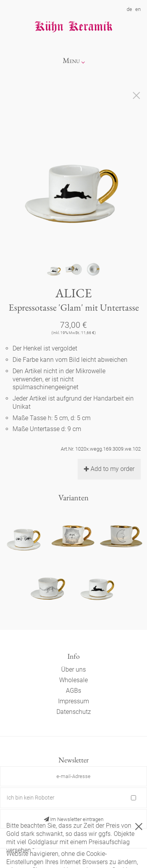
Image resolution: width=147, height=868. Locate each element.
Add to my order (109, 469)
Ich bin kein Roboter (31, 798)
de (129, 9)
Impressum (73, 701)
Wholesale (73, 680)
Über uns (73, 669)
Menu (71, 60)
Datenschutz (74, 712)
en (138, 9)
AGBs (73, 691)
